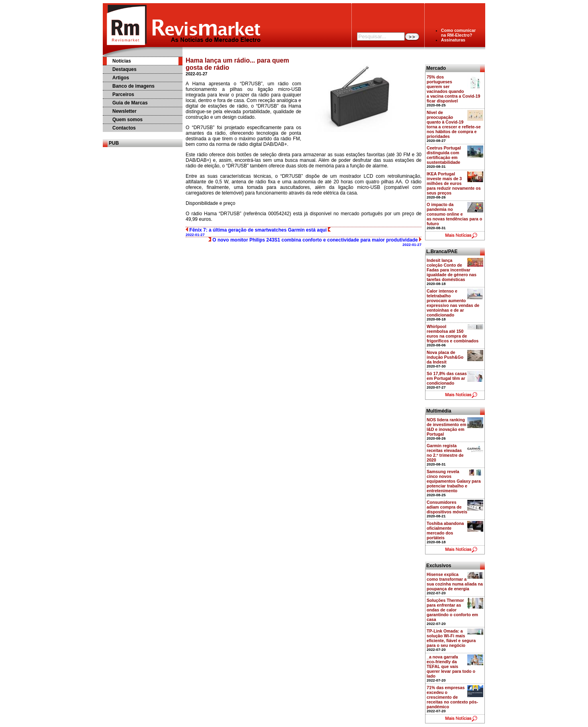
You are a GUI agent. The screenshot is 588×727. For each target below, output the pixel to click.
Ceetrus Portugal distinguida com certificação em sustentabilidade (444, 155)
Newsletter (124, 111)
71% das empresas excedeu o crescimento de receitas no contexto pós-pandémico (452, 697)
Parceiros (123, 94)
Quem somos (127, 120)
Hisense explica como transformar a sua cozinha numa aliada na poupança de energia (455, 582)
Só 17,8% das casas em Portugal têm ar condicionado (447, 378)
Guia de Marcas (130, 103)
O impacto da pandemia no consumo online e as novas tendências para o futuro (454, 214)
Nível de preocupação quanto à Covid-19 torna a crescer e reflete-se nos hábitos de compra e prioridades (454, 124)
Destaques (124, 69)
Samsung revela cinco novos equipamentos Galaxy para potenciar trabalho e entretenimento (454, 481)
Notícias (122, 61)
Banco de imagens (133, 86)
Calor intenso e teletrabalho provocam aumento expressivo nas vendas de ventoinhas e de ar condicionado (453, 303)
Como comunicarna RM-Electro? (458, 33)
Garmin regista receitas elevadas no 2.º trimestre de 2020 (445, 453)
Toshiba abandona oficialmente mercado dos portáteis (445, 531)
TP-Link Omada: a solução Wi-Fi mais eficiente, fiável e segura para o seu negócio (451, 638)
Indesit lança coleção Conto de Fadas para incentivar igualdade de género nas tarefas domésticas (452, 270)
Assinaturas (453, 40)
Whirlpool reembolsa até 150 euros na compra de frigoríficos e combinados (453, 334)
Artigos (121, 78)
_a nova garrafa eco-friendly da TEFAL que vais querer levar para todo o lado (451, 666)
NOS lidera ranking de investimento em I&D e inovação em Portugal (447, 427)
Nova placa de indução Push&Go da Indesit (445, 357)
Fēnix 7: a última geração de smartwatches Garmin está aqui (258, 232)
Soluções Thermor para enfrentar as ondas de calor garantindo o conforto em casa (452, 610)
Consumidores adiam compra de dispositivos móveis (447, 507)
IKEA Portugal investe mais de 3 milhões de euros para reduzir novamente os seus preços (454, 183)
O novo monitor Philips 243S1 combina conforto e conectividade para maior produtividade (315, 242)
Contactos (124, 128)
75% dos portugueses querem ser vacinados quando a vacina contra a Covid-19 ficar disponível (453, 89)
